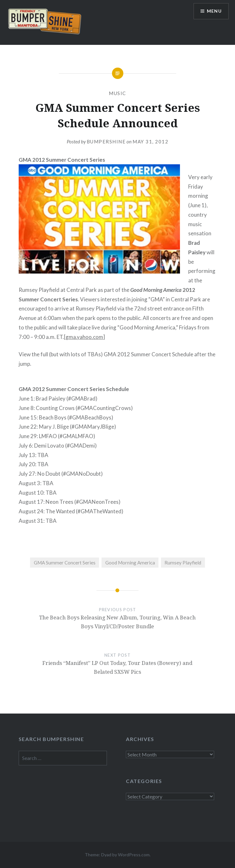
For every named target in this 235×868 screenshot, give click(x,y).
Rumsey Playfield (183, 563)
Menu (214, 11)
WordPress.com (134, 855)
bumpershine (106, 142)
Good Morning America (130, 563)
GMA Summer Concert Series (65, 563)
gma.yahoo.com (84, 337)
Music (117, 93)
